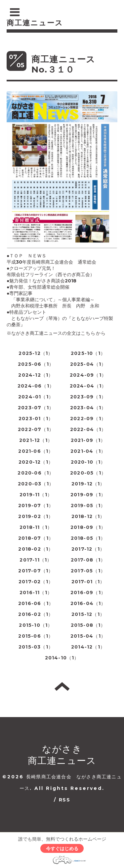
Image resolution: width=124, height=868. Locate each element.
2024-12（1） (36, 375)
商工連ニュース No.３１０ (68, 64)
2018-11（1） (36, 527)
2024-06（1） (36, 386)
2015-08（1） (88, 625)
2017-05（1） (88, 571)
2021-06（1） (36, 451)
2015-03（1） (36, 647)
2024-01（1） (36, 397)
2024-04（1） (88, 386)
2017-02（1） (36, 582)
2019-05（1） (88, 506)
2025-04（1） (88, 364)
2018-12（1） (88, 516)
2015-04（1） (88, 636)
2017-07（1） (36, 571)
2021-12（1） (36, 440)
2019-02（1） (36, 516)
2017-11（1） (36, 560)
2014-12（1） (88, 647)
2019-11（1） (36, 495)
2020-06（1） (36, 473)
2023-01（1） (36, 419)
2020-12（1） (36, 462)
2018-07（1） (36, 538)
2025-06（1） (36, 364)
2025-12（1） (36, 353)
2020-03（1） (36, 484)
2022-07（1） (36, 429)
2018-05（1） (88, 538)
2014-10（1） (62, 658)
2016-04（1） (88, 603)
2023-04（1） (88, 408)
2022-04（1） (88, 429)
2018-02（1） (36, 549)
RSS (64, 800)
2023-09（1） (88, 397)
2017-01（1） (88, 582)
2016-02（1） (36, 614)
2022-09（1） (88, 419)
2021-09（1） (88, 440)
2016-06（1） (36, 603)
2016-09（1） (88, 593)
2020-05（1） (88, 473)
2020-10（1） (88, 462)
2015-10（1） (36, 625)
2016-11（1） (36, 593)
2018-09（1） (88, 527)
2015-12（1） (88, 614)
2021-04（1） (88, 451)
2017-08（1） (88, 560)
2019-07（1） (36, 506)
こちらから (93, 333)
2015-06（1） (36, 636)
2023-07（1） (36, 408)
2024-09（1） (88, 375)
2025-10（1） (88, 353)
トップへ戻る (62, 686)
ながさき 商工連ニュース (62, 755)
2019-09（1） (88, 495)
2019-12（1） (88, 484)
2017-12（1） (88, 549)
